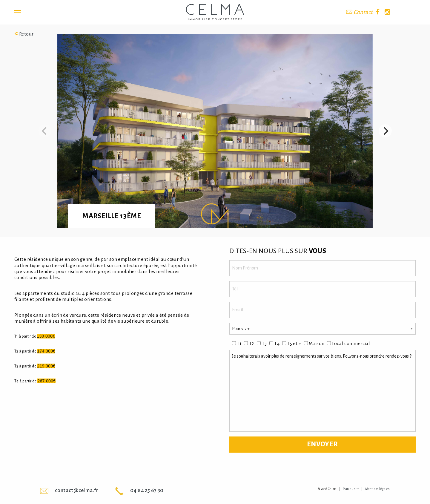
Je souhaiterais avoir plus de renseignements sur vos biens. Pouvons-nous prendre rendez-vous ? (322, 391)
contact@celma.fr (77, 490)
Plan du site (351, 489)
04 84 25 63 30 (147, 490)
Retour (24, 34)
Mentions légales (377, 489)
